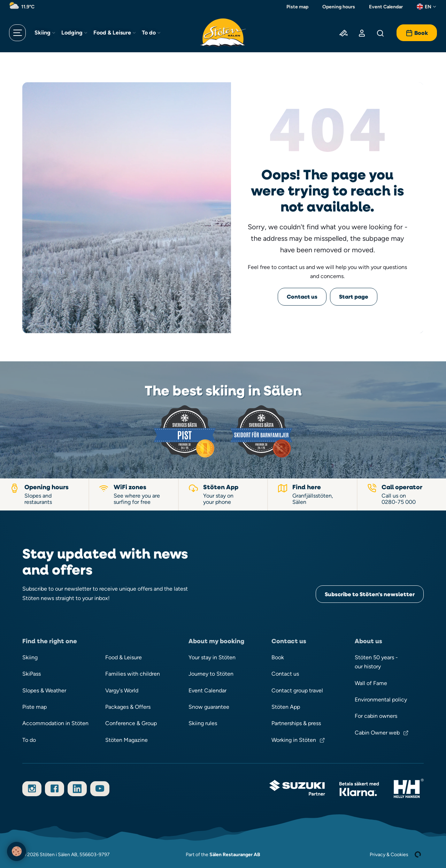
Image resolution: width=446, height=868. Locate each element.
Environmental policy (381, 700)
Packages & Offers (128, 707)
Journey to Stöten (211, 674)
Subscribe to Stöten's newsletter (370, 594)
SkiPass (32, 674)
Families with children (133, 674)
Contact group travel (297, 690)
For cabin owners (376, 716)
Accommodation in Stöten (55, 723)
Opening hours (339, 7)
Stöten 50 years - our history (376, 662)
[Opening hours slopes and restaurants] (45, 494)
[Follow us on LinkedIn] (77, 789)
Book (278, 657)
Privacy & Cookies (389, 854)
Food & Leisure (112, 33)
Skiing (43, 33)
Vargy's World (122, 690)
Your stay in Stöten (212, 657)
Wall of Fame (371, 683)
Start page (354, 297)
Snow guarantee (209, 707)
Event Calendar (386, 7)
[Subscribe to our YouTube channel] (100, 789)
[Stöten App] (223, 494)
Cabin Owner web (377, 733)
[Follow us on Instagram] (32, 789)
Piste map (297, 7)
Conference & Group (131, 723)
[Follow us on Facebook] (55, 789)
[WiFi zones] (134, 494)
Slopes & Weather (44, 690)
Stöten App (286, 707)
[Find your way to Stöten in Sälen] (313, 494)
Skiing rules (203, 723)
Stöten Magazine (126, 740)
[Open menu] (17, 33)
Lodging (72, 33)
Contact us (302, 297)
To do (149, 33)
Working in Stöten (294, 740)
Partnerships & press (296, 723)
